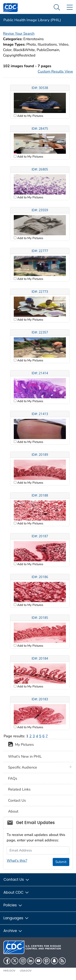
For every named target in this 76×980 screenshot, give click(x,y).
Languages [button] (16, 918)
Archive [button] (13, 931)
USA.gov (26, 971)
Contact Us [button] (17, 879)
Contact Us (17, 800)
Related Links (19, 789)
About (13, 811)
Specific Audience (23, 767)
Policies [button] (13, 905)
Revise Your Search (19, 33)
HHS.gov (9, 971)
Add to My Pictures (30, 116)
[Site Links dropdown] (70, 8)
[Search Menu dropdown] (57, 8)
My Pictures (21, 745)
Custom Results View (55, 71)
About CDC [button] (16, 892)
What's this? (17, 861)
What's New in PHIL (25, 756)
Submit (61, 862)
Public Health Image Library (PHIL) (32, 20)
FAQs (13, 778)
